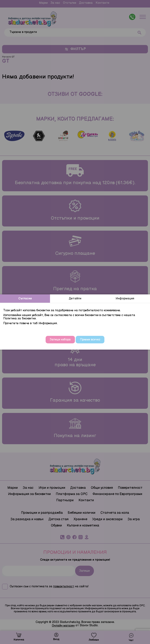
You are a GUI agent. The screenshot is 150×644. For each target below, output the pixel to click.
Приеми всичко (90, 340)
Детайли (75, 298)
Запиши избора (60, 340)
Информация (125, 298)
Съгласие (25, 298)
